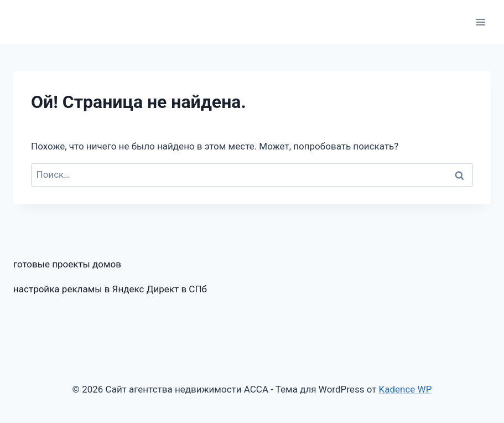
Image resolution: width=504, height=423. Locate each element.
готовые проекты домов (67, 264)
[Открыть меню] (480, 22)
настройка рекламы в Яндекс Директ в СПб (110, 289)
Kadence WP (406, 389)
